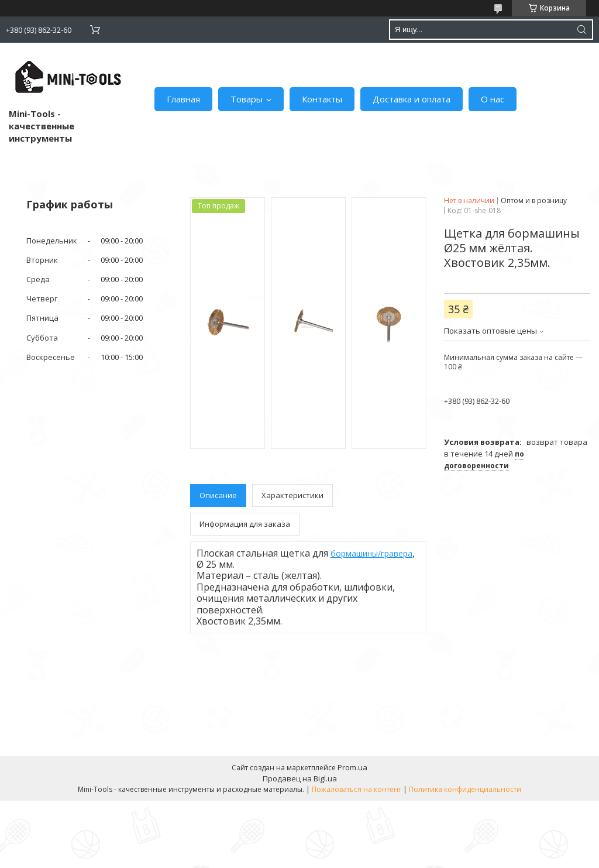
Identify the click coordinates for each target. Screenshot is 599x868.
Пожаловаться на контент (357, 789)
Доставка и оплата (412, 99)
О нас (493, 99)
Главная (183, 99)
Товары (247, 99)
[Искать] (581, 30)
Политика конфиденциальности (465, 789)
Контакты (322, 99)
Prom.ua (352, 767)
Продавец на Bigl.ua (300, 778)
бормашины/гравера (371, 553)
